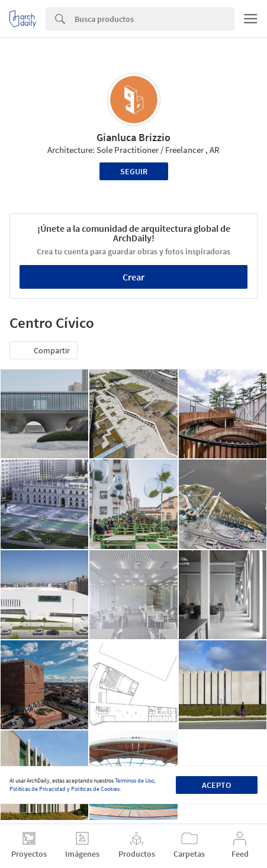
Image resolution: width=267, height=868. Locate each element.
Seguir (134, 171)
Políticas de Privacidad (38, 789)
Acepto (216, 785)
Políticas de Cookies (95, 789)
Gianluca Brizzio (133, 137)
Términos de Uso (134, 781)
